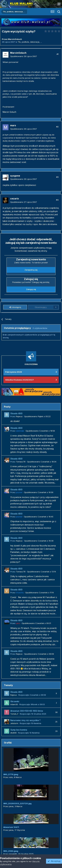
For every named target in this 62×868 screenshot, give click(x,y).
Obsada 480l (16, 413)
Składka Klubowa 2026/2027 (20, 380)
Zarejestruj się (31, 270)
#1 (58, 54)
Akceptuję (54, 861)
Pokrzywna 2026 (14, 372)
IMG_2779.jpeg (11, 774)
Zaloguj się (31, 289)
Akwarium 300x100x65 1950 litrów (27, 711)
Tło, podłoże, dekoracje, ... (30, 42)
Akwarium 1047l (11, 827)
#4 (57, 200)
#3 (57, 177)
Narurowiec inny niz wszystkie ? (25, 720)
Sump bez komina (19, 730)
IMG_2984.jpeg (11, 851)
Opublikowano (24, 56)
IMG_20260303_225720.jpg (17, 803)
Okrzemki (15, 701)
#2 (57, 127)
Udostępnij (15, 307)
